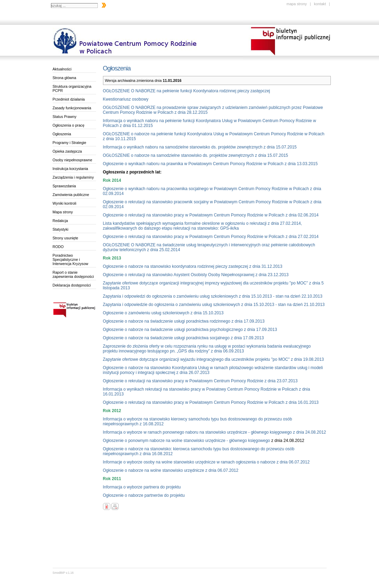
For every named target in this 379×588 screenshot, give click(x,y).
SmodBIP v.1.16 (63, 573)
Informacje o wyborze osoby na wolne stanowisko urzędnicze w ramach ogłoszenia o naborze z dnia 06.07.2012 (206, 462)
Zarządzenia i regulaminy (73, 177)
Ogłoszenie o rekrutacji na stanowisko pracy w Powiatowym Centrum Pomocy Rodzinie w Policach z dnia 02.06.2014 (211, 215)
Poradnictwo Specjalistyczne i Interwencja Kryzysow (71, 259)
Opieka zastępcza (67, 151)
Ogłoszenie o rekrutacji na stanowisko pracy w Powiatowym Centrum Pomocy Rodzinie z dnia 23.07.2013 (200, 381)
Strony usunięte (66, 238)
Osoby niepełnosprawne (72, 160)
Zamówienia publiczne (71, 195)
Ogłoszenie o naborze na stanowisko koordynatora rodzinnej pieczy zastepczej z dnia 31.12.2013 (193, 266)
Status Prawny (65, 117)
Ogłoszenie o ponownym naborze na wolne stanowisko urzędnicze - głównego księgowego (187, 441)
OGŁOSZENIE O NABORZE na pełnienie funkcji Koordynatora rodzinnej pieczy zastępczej (187, 91)
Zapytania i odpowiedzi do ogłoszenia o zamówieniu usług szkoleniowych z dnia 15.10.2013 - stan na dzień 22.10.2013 (213, 296)
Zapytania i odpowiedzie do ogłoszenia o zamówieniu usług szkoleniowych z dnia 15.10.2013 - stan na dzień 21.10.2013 (214, 305)
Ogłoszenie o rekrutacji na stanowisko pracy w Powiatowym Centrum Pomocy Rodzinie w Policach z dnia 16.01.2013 (211, 402)
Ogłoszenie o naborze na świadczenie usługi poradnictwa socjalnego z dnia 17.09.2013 (183, 338)
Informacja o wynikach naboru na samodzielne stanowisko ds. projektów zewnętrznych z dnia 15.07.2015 (200, 147)
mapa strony (297, 4)
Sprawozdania (64, 186)
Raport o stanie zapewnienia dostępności (73, 274)
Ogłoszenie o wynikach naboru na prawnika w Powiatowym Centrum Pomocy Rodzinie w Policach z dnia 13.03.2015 (210, 164)
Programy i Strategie (70, 143)
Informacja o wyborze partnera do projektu (142, 487)
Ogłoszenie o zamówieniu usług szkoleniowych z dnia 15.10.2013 (163, 313)
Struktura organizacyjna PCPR (72, 88)
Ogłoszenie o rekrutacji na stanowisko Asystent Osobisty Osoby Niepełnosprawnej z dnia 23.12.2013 (196, 275)
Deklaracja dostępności (72, 285)
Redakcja (60, 221)
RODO (58, 247)
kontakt (320, 4)
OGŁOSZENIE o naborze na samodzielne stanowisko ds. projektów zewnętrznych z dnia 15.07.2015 (196, 155)
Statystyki (61, 229)
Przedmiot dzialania (69, 99)
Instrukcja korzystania (70, 169)
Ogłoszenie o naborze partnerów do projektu (144, 495)
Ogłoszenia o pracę (69, 125)
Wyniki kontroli (65, 203)
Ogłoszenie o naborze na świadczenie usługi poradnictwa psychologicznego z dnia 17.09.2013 (190, 330)
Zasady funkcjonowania (72, 108)
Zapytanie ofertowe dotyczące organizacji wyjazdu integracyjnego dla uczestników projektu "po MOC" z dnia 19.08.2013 (214, 359)
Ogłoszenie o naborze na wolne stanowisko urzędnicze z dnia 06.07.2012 (171, 470)
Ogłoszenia (62, 134)
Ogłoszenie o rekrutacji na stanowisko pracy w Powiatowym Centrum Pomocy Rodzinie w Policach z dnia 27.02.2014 (211, 237)
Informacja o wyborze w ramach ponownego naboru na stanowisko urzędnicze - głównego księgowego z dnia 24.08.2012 (215, 432)
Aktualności (62, 69)
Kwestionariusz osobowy (126, 99)
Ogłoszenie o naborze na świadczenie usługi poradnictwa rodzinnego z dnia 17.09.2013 (184, 321)
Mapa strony (63, 212)
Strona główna (64, 78)
